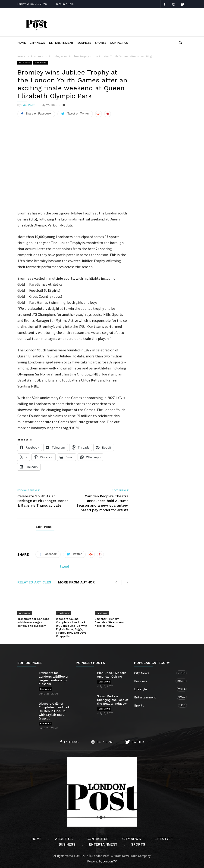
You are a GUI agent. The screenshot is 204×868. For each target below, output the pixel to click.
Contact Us (119, 43)
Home (22, 43)
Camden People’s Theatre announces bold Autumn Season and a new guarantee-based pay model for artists (102, 503)
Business (84, 43)
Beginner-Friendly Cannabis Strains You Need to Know (109, 622)
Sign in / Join (65, 4)
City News (37, 43)
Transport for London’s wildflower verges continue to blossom (33, 622)
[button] (180, 42)
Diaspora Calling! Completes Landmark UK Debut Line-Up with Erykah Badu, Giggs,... (54, 711)
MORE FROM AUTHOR (76, 583)
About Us (64, 839)
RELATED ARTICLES (34, 583)
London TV (110, 861)
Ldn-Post (28, 105)
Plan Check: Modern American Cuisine (112, 675)
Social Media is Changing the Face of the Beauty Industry (113, 700)
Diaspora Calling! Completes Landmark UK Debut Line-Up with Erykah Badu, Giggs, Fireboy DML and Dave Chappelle (72, 628)
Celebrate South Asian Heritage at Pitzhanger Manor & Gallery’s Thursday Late (43, 501)
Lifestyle (156, 689)
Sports (100, 43)
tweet (65, 566)
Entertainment (61, 43)
